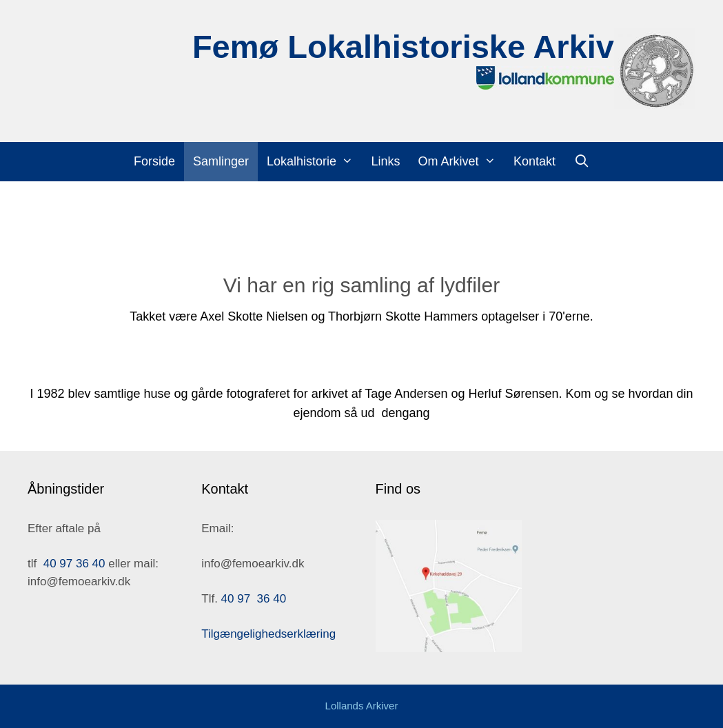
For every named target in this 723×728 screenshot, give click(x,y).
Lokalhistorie (314, 162)
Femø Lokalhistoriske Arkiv (403, 47)
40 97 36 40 (74, 564)
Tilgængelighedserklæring (268, 634)
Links (385, 161)
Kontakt (534, 161)
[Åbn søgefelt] (581, 162)
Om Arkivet (461, 162)
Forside (154, 161)
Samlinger (221, 161)
